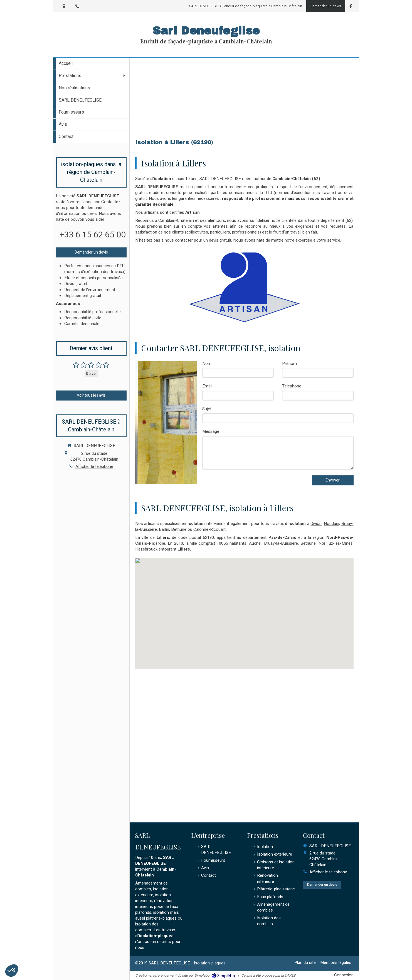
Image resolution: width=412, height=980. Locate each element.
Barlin (164, 529)
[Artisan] (244, 287)
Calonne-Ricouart (209, 529)
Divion (316, 524)
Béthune (179, 529)
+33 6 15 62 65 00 (93, 235)
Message (211, 432)
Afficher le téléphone (94, 467)
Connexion (344, 975)
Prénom (289, 364)
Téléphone (292, 386)
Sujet (207, 409)
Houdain (331, 524)
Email (207, 386)
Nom (207, 364)
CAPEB (290, 975)
